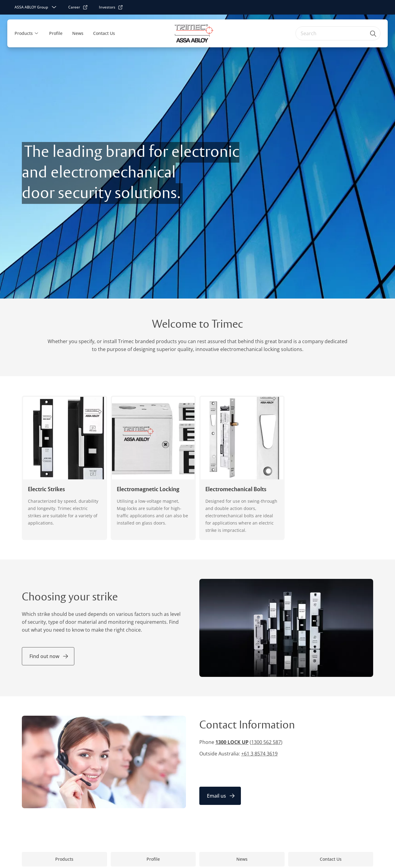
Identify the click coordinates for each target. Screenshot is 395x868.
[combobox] (338, 33)
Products (24, 33)
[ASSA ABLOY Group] (36, 7)
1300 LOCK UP (232, 742)
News (78, 33)
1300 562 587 (266, 742)
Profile (56, 33)
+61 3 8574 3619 (259, 754)
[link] (78, 7)
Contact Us (104, 33)
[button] (36, 33)
